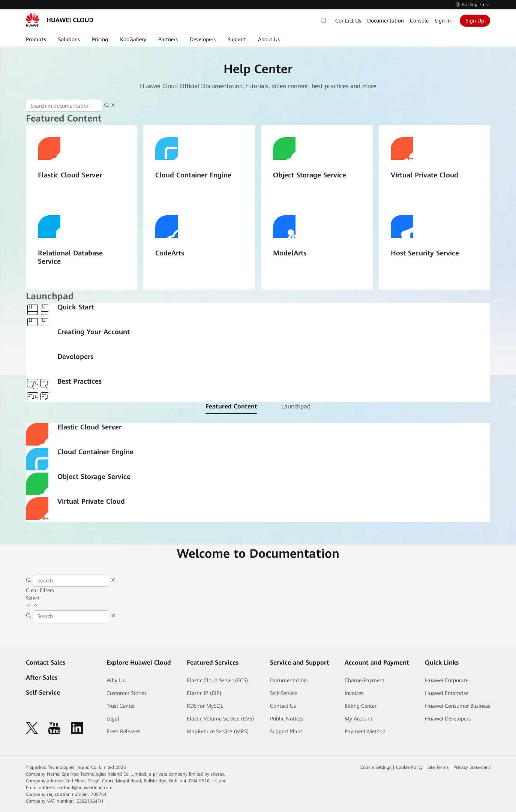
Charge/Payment (364, 680)
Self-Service (43, 693)
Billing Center (361, 706)
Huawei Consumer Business (457, 706)
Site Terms (438, 767)
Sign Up (475, 21)
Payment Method (365, 731)
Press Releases (123, 731)
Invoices (354, 693)
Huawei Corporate (447, 680)
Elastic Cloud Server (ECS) (217, 680)
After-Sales (42, 678)
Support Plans (286, 731)
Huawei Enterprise (447, 693)
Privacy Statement (472, 767)
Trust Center (121, 706)
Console (419, 21)
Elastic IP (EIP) (204, 693)
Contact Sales (46, 663)
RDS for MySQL (205, 706)
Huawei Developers (448, 719)
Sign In (443, 21)
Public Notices (287, 719)
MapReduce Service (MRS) (218, 731)
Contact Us (348, 21)
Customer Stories (127, 693)
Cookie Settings (376, 767)
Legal (113, 719)
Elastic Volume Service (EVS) (220, 719)
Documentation (385, 21)
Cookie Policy (409, 767)
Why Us (116, 680)
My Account (358, 719)
